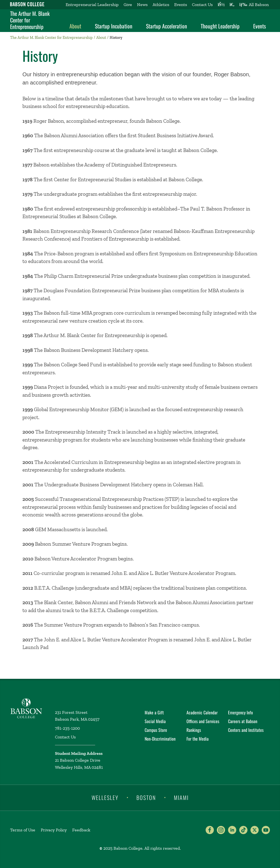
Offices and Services (203, 721)
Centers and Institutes (246, 730)
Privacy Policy (54, 830)
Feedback (81, 830)
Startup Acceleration (167, 26)
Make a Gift (154, 712)
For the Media (198, 739)
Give (128, 5)
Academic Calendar (202, 712)
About (75, 26)
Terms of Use (23, 830)
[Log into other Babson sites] (221, 5)
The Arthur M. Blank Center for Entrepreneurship (30, 20)
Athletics (161, 5)
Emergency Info (240, 712)
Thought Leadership (220, 26)
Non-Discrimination (160, 739)
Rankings (194, 730)
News (142, 5)
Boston (146, 797)
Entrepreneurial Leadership (92, 5)
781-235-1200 (67, 728)
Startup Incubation (114, 26)
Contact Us (202, 5)
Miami (181, 797)
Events (181, 5)
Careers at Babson (243, 721)
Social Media (155, 721)
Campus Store (156, 730)
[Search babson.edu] (232, 5)
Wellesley (105, 797)
